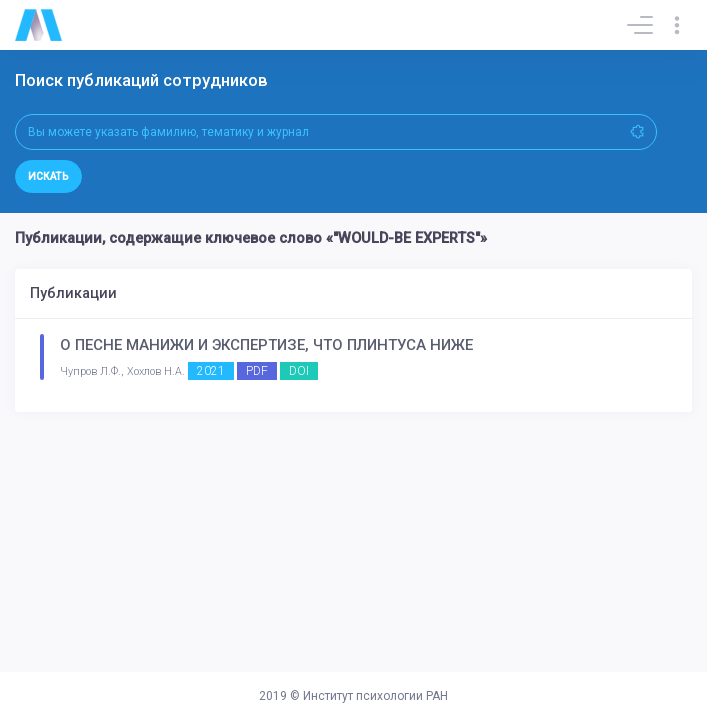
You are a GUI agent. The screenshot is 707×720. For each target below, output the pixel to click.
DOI (299, 371)
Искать (48, 176)
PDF (257, 371)
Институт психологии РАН (375, 696)
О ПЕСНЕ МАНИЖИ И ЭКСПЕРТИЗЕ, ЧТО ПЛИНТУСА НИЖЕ (266, 345)
